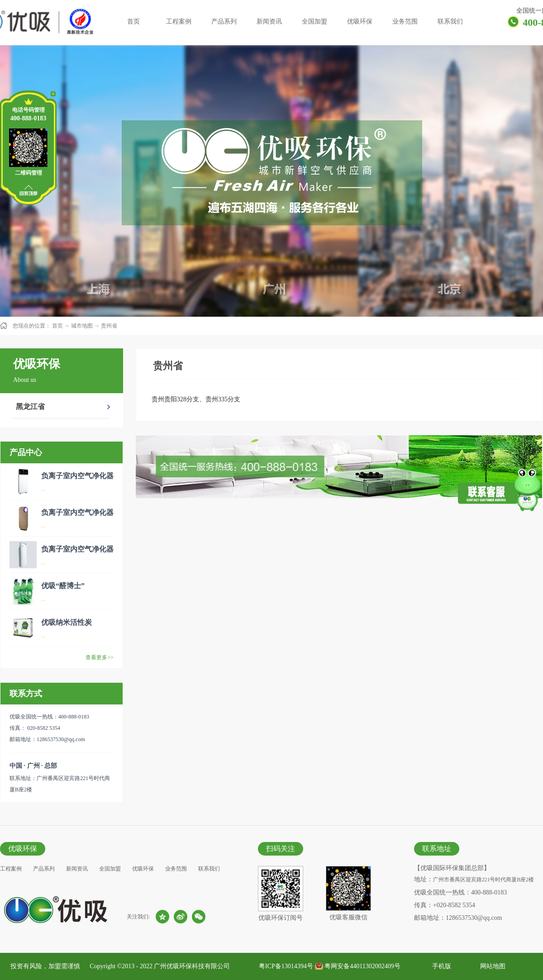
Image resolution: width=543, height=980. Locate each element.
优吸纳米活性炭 (67, 622)
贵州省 (109, 326)
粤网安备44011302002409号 (362, 966)
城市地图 (82, 326)
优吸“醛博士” (63, 586)
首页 (133, 21)
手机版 (440, 966)
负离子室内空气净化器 (77, 476)
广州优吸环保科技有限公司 (192, 966)
